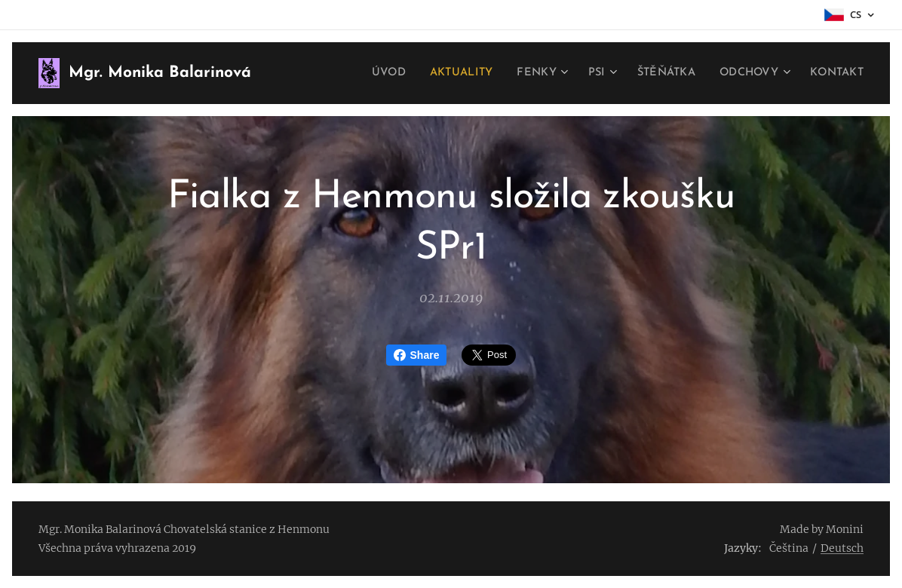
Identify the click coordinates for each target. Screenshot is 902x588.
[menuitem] (374, 73)
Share (417, 355)
